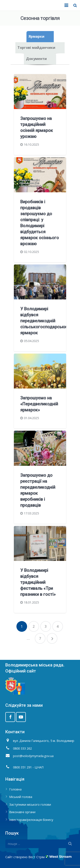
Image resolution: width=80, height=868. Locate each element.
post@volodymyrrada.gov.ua (33, 756)
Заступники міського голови (30, 805)
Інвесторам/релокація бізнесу (31, 820)
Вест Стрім (36, 857)
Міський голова (21, 797)
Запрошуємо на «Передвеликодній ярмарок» (39, 404)
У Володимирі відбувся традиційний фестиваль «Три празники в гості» (38, 582)
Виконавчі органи (22, 812)
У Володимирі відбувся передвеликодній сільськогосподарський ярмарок (45, 321)
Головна (15, 789)
